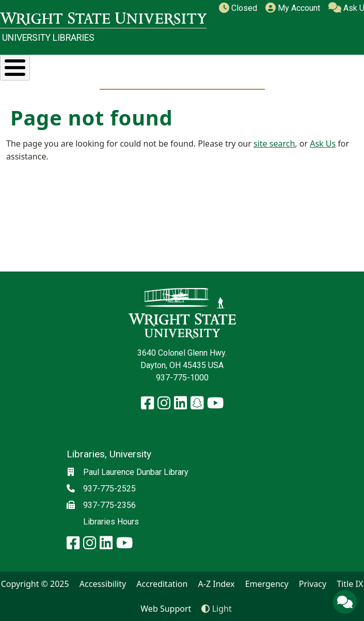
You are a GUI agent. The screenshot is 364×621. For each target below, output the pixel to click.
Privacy (313, 584)
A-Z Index (217, 584)
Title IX (350, 584)
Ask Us (323, 144)
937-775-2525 (109, 489)
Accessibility (103, 584)
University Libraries (48, 38)
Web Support (166, 609)
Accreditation (162, 584)
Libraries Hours (111, 522)
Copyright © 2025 (35, 584)
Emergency (267, 584)
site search (274, 144)
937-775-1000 (182, 378)
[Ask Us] (345, 602)
